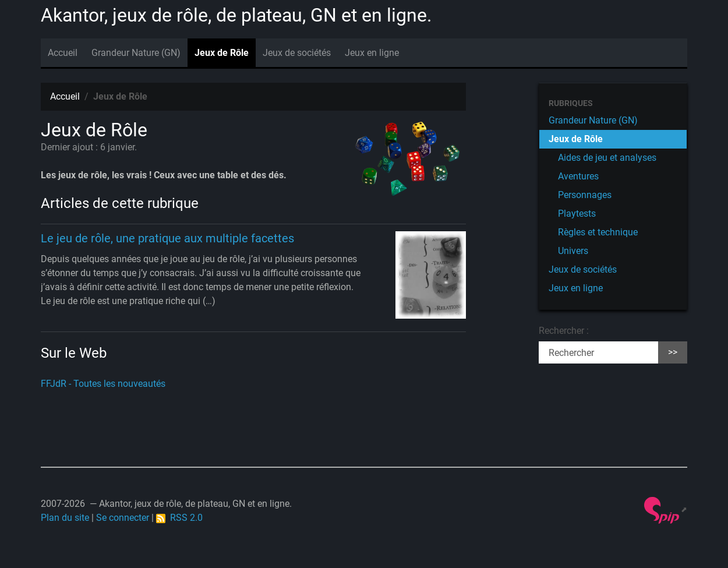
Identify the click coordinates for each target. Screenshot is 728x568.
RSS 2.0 (179, 518)
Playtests (577, 214)
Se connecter (123, 518)
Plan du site (65, 518)
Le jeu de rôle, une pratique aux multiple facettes (167, 238)
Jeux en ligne (372, 53)
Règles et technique (598, 232)
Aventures (578, 176)
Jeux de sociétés (297, 53)
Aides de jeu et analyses (607, 158)
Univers (573, 251)
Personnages (585, 195)
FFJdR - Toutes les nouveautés (103, 384)
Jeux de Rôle (222, 53)
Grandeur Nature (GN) (136, 53)
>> (673, 352)
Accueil (63, 53)
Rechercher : (564, 331)
